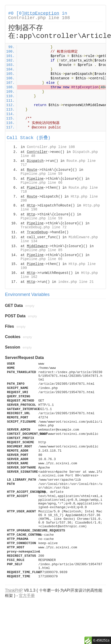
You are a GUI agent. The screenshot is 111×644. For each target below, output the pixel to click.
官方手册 (27, 596)
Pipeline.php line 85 (41, 250)
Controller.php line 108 (39, 18)
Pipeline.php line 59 (41, 174)
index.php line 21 (76, 282)
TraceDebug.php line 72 (44, 227)
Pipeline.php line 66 (41, 183)
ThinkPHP (14, 590)
